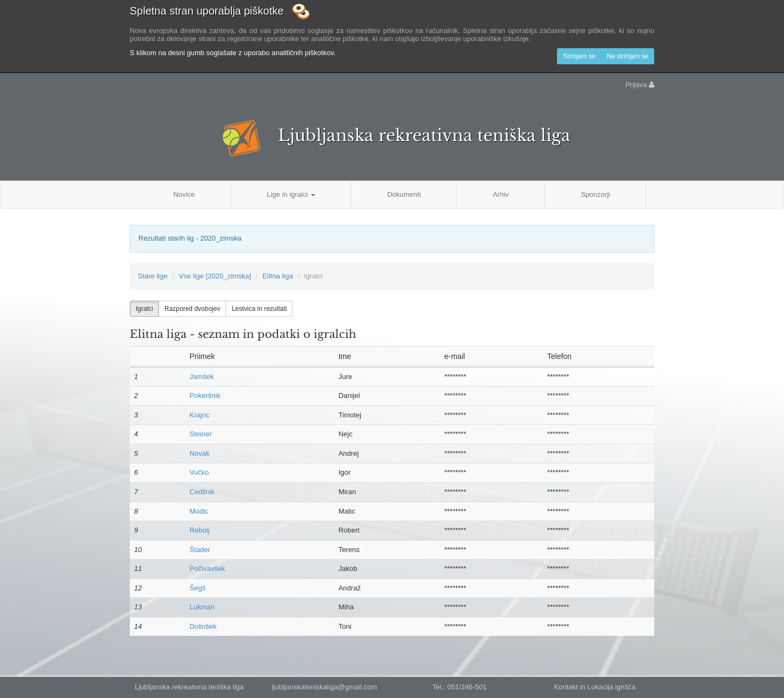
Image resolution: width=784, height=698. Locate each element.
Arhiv (501, 194)
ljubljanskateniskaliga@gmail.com (325, 687)
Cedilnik (202, 492)
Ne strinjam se (627, 56)
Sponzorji (595, 194)
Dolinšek (203, 626)
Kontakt (566, 687)
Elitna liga (277, 276)
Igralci (144, 309)
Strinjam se (579, 56)
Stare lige (153, 276)
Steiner (201, 434)
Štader (200, 550)
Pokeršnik (205, 395)
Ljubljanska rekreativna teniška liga (424, 135)
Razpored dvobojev (192, 309)
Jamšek (202, 377)
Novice (184, 194)
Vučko (200, 472)
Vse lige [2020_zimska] (215, 276)
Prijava (640, 85)
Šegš (198, 588)
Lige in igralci (291, 194)
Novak (200, 453)
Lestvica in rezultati (259, 309)
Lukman (202, 607)
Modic (199, 511)
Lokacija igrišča (611, 687)
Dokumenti (404, 194)
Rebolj (200, 530)
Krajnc (200, 415)
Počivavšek (208, 569)
